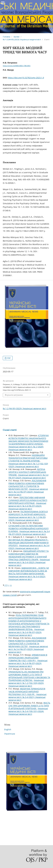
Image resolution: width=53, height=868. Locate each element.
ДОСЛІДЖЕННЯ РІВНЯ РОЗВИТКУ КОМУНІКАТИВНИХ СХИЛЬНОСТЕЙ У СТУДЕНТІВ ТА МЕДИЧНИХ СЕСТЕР (27, 485)
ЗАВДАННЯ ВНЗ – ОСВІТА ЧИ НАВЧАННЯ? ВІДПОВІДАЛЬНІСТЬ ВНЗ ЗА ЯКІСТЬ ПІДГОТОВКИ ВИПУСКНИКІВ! (29, 571)
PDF (9, 358)
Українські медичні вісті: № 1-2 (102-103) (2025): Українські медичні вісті (28, 465)
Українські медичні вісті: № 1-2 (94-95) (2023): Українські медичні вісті (27, 519)
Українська (10, 734)
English (8, 729)
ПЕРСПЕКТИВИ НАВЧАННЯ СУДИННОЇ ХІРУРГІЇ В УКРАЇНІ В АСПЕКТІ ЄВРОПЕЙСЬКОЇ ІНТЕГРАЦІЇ (28, 500)
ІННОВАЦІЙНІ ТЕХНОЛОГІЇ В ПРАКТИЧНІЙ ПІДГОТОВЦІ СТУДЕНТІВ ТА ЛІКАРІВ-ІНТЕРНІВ (28, 458)
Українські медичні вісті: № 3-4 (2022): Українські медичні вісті (29, 547)
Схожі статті (10, 430)
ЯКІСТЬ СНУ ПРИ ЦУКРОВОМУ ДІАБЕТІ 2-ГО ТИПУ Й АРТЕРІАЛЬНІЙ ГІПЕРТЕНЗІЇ (29, 706)
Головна (7, 37)
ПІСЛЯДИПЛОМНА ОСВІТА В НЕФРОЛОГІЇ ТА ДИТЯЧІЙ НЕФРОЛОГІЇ (28, 513)
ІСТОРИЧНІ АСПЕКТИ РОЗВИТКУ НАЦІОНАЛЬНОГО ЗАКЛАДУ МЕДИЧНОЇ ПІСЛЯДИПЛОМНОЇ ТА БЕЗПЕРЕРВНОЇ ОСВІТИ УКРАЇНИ (29, 440)
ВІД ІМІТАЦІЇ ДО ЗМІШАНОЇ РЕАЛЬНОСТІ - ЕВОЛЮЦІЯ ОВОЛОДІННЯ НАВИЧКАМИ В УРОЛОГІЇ (29, 543)
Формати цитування (14, 395)
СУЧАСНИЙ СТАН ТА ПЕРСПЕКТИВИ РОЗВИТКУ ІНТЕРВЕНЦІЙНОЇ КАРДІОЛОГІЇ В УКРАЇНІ (28, 528)
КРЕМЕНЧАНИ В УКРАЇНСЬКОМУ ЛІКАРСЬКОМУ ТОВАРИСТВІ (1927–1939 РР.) (28, 658)
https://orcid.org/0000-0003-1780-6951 (17, 66)
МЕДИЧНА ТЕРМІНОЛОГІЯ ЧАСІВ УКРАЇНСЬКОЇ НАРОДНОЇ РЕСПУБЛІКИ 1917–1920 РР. (27, 692)
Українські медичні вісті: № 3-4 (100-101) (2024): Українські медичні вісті (28, 711)
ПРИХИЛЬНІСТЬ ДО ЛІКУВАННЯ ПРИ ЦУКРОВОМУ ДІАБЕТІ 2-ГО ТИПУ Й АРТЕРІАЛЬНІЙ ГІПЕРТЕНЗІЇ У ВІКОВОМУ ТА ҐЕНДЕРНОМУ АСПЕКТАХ (29, 676)
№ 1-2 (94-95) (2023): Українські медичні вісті (22, 39)
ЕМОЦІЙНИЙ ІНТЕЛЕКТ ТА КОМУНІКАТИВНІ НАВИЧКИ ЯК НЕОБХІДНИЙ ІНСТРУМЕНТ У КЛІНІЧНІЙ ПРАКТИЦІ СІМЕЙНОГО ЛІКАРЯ (29, 555)
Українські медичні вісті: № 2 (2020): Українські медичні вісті (26, 448)
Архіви (16, 37)
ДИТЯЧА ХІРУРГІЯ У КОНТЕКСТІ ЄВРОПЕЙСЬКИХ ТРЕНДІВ (27, 472)
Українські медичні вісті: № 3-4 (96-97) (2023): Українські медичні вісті (28, 476)
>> (11, 585)
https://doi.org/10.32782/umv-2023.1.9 (26, 78)
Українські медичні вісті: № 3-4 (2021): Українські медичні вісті (27, 697)
